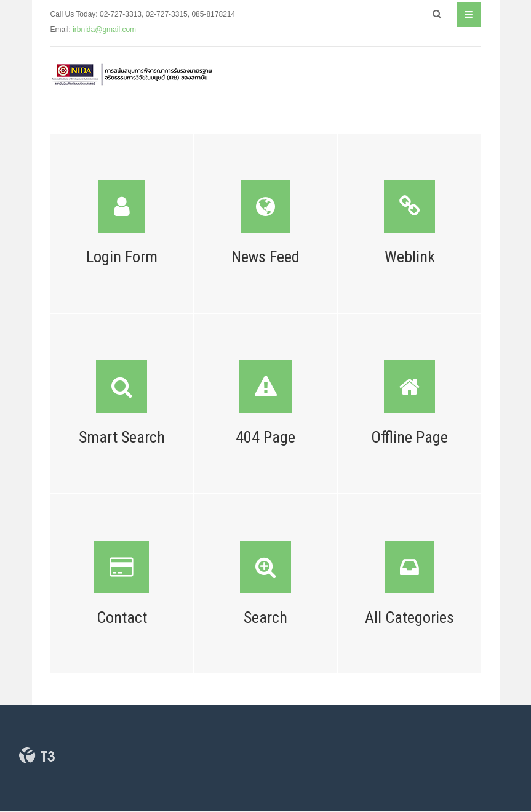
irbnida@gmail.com (104, 30)
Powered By (37, 755)
